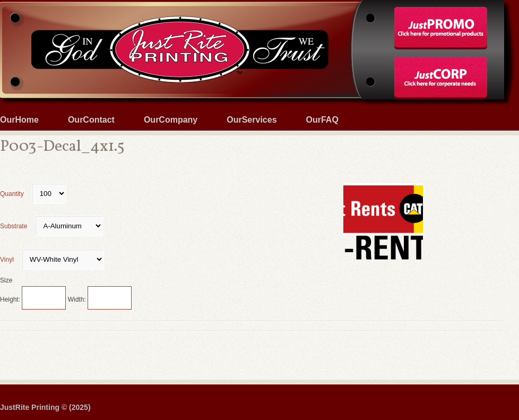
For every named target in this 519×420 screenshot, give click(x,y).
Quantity (33, 194)
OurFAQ (322, 120)
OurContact (91, 120)
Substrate (51, 226)
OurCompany (171, 120)
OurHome (19, 120)
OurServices (252, 120)
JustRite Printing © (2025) (45, 407)
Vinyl (52, 260)
